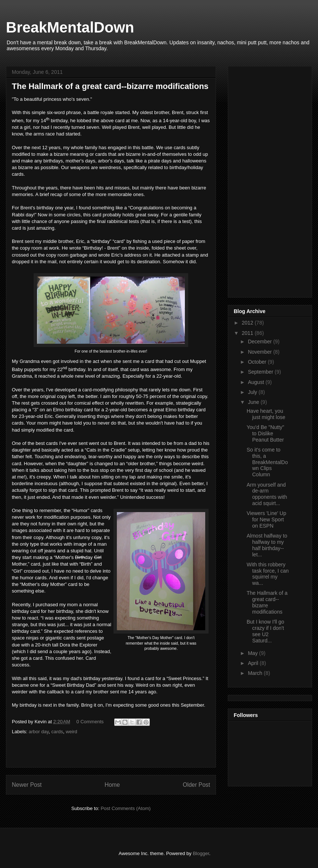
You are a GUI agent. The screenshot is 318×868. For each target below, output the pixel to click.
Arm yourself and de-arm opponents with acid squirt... (267, 494)
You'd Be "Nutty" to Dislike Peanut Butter (265, 433)
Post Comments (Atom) (126, 808)
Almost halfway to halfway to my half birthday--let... (267, 545)
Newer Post (27, 785)
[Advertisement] (256, 180)
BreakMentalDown (70, 27)
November (260, 352)
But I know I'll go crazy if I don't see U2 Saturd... (265, 631)
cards (57, 732)
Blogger (201, 853)
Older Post (196, 785)
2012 (248, 323)
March (256, 673)
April (254, 663)
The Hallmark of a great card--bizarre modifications (267, 602)
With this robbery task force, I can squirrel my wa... (268, 574)
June (254, 402)
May (253, 653)
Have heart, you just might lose (266, 414)
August (256, 382)
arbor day (39, 732)
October (258, 362)
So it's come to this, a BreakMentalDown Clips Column (267, 462)
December (260, 342)
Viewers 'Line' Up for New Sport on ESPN (266, 519)
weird (72, 732)
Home (112, 785)
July (253, 392)
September (261, 372)
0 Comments (90, 722)
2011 (248, 333)
